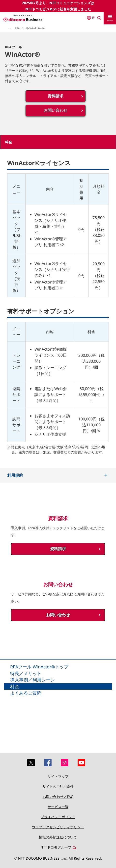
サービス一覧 (58, 807)
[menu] (110, 18)
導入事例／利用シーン (32, 680)
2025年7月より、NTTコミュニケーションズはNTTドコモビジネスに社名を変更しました (58, 6)
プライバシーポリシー (58, 817)
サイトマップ (58, 776)
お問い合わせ (56, 110)
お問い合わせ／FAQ (58, 797)
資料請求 (56, 96)
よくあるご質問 (26, 693)
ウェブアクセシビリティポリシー (58, 827)
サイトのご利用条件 (58, 786)
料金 (15, 686)
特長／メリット (26, 673)
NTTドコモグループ (56, 847)
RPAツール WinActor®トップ (39, 667)
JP (91, 18)
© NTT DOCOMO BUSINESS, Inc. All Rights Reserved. (58, 858)
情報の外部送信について (58, 837)
